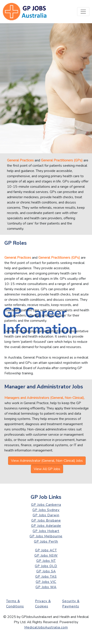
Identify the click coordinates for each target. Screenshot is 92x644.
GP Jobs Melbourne (46, 536)
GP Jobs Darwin (46, 515)
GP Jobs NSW (46, 556)
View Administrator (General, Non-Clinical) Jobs (47, 461)
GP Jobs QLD (46, 566)
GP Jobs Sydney (46, 510)
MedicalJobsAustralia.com (46, 627)
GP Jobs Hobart (46, 531)
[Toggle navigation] (83, 12)
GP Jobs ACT (46, 550)
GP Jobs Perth (46, 541)
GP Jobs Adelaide (46, 526)
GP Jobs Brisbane (46, 520)
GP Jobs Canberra (46, 505)
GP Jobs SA (46, 571)
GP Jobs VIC (46, 582)
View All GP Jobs (47, 469)
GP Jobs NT (46, 561)
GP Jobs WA (46, 587)
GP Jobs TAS (46, 577)
